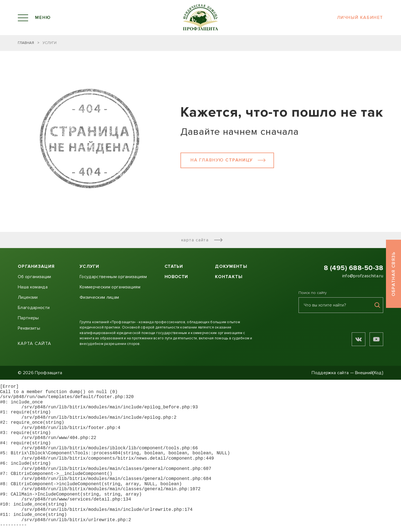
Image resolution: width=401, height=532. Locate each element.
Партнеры (28, 318)
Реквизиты (29, 328)
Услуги (90, 266)
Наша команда (33, 287)
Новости (176, 277)
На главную (229, 160)
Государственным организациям (113, 277)
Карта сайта (203, 240)
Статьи (174, 266)
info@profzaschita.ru (363, 276)
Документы (231, 266)
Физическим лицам (99, 297)
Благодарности (34, 308)
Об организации (34, 277)
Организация (36, 266)
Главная (26, 43)
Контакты (229, 277)
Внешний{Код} (369, 373)
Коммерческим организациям (110, 287)
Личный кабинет (360, 18)
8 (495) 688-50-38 (354, 268)
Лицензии (28, 297)
